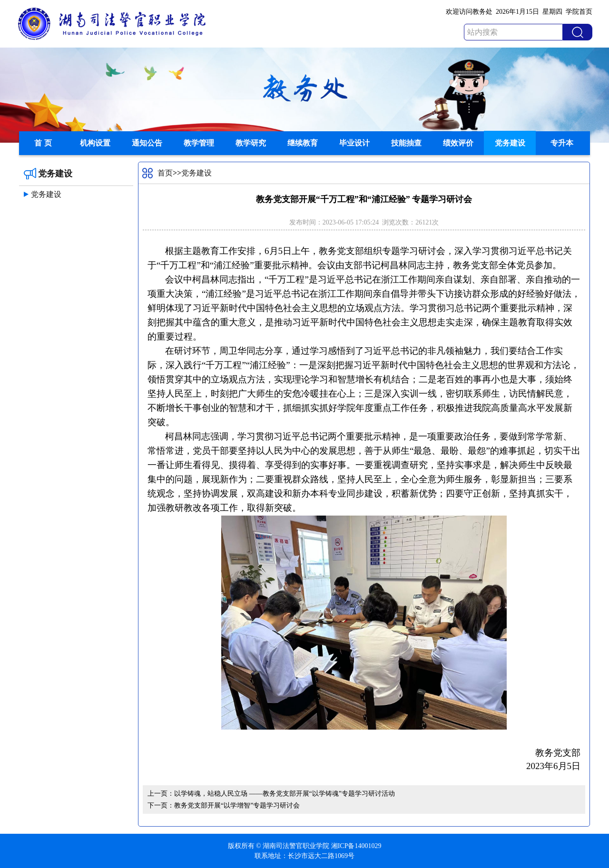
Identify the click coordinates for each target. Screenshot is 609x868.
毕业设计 (354, 143)
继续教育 (303, 143)
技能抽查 (406, 143)
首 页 (43, 143)
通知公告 (147, 143)
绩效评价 (458, 143)
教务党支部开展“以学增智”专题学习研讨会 (237, 805)
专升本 (562, 143)
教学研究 (251, 143)
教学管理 (199, 143)
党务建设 (510, 143)
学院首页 (579, 12)
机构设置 (95, 143)
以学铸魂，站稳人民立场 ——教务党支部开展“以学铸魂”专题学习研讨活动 (285, 794)
